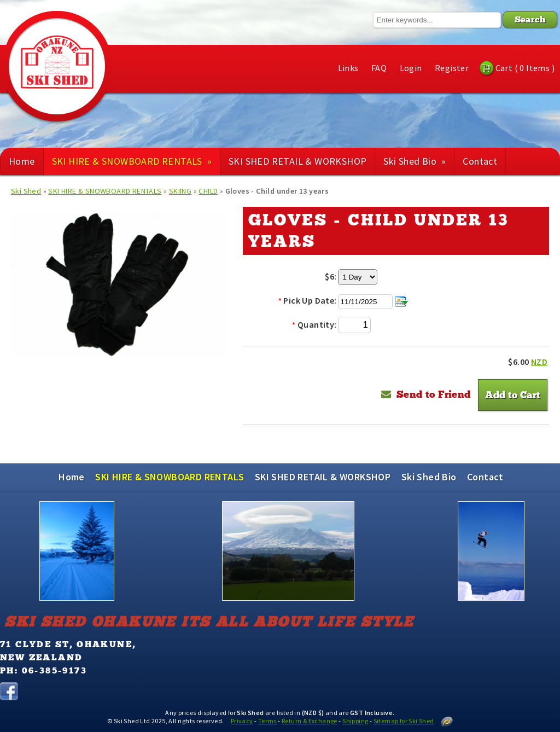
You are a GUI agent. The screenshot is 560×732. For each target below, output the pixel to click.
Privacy (242, 721)
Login (411, 68)
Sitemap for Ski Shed (404, 721)
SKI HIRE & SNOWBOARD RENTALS (132, 161)
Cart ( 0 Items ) (525, 68)
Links (348, 68)
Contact (480, 161)
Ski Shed (26, 191)
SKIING (180, 191)
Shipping (355, 721)
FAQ (379, 68)
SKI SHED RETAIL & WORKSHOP (297, 161)
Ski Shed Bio (415, 161)
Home (22, 161)
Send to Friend (434, 394)
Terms (267, 721)
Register (452, 68)
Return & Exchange (310, 721)
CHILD (208, 191)
